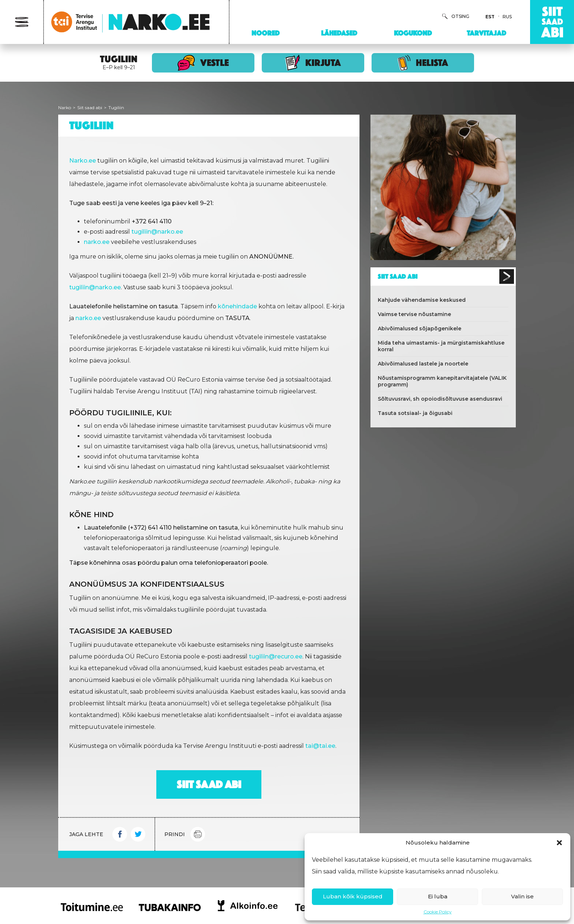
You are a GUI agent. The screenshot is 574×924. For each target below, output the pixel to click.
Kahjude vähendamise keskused (422, 300)
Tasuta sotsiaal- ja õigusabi (415, 413)
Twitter (138, 834)
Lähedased (339, 33)
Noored (266, 33)
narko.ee (88, 318)
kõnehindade (237, 306)
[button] (559, 843)
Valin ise (522, 896)
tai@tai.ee (320, 746)
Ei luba (438, 896)
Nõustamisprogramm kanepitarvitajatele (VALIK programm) (442, 381)
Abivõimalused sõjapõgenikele (420, 329)
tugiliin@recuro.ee (276, 656)
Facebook (120, 834)
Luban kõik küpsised (353, 896)
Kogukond (413, 33)
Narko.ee (83, 161)
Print (198, 834)
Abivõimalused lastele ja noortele (423, 364)
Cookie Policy (438, 912)
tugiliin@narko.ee (157, 232)
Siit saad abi (90, 107)
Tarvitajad (487, 33)
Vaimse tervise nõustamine (414, 314)
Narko (65, 107)
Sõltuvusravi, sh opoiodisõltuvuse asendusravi (440, 399)
